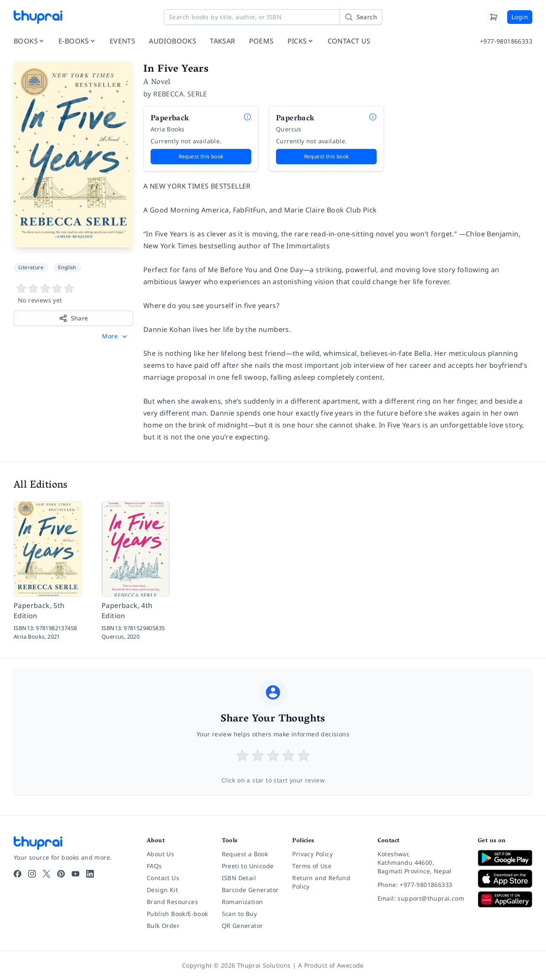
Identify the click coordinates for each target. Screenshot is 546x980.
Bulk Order (163, 926)
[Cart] (494, 17)
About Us (160, 854)
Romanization (243, 902)
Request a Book (245, 854)
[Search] (361, 17)
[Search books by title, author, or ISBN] (273, 17)
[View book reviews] (73, 294)
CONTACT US (349, 41)
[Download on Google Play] (505, 858)
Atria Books (167, 129)
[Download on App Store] (505, 879)
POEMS (261, 41)
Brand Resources (172, 902)
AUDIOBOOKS (173, 41)
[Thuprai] (38, 17)
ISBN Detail (239, 878)
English (67, 267)
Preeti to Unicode (248, 866)
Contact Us (163, 878)
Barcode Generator (250, 890)
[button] (115, 336)
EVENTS (122, 41)
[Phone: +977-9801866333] (421, 885)
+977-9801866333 (506, 41)
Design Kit (162, 890)
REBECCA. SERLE (180, 94)
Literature (31, 267)
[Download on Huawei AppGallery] (505, 899)
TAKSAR (222, 41)
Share (74, 318)
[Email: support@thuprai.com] (421, 899)
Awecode (350, 965)
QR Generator (243, 926)
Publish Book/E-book (177, 914)
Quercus (289, 129)
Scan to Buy (239, 914)
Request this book (201, 156)
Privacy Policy (312, 854)
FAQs (154, 866)
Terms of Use (312, 866)
